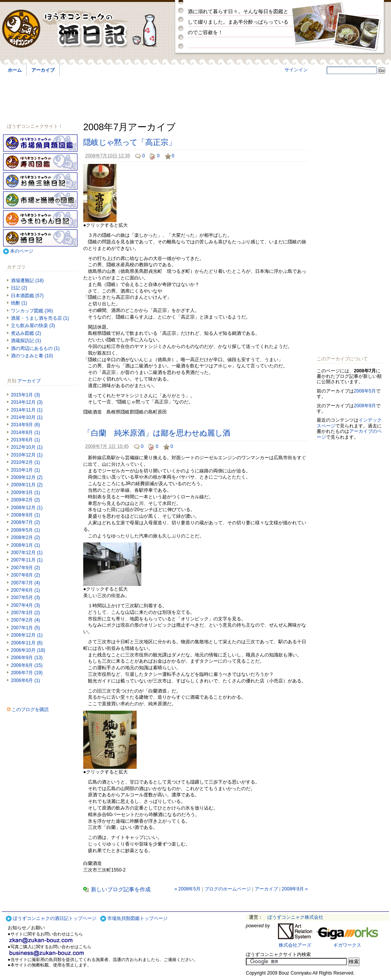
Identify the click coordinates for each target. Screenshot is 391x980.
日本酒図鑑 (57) (27, 296)
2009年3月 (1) (25, 493)
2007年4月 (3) (25, 605)
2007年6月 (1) (25, 590)
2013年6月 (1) (25, 440)
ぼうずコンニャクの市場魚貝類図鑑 (40, 143)
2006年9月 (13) (27, 658)
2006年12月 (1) (27, 635)
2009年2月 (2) (25, 500)
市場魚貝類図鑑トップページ (137, 918)
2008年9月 (365, 406)
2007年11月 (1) (27, 560)
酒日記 (40, 238)
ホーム (15, 70)
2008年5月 (365, 391)
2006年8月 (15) (27, 665)
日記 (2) (19, 288)
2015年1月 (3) (25, 395)
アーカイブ (43, 70)
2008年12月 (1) (27, 508)
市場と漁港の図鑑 (40, 200)
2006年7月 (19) (27, 673)
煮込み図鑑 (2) (26, 333)
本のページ (22, 251)
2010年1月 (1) (25, 470)
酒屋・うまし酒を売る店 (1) (40, 318)
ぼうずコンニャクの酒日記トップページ (55, 918)
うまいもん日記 (40, 219)
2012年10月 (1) (27, 447)
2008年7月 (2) (25, 522)
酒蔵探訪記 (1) (26, 341)
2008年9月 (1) (25, 515)
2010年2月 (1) (25, 462)
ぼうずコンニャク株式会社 (295, 917)
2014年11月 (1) (27, 410)
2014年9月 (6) (25, 425)
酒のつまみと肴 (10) (32, 356)
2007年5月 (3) (25, 598)
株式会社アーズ (295, 945)
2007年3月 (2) (25, 613)
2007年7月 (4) (25, 583)
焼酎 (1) (19, 303)
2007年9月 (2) (25, 568)
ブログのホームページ (228, 889)
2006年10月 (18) (28, 650)
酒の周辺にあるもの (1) (35, 348)
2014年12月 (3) (27, 402)
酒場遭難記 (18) (27, 281)
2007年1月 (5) (25, 628)
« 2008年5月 (188, 889)
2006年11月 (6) (27, 643)
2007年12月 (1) (27, 553)
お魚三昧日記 (40, 181)
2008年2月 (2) (25, 537)
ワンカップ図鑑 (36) (32, 311)
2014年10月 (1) (27, 417)
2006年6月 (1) (25, 680)
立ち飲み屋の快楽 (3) (33, 326)
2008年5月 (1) (25, 530)
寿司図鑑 (40, 162)
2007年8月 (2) (25, 575)
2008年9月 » (295, 889)
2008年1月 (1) (25, 545)
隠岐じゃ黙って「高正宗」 (130, 142)
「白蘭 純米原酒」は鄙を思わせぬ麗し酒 (157, 433)
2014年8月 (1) (25, 432)
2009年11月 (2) (27, 485)
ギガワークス (347, 945)
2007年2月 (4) (25, 620)
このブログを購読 (30, 710)
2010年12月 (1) (27, 455)
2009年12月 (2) (27, 477)
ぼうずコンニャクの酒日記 (86, 29)
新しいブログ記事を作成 (121, 889)
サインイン (296, 70)
